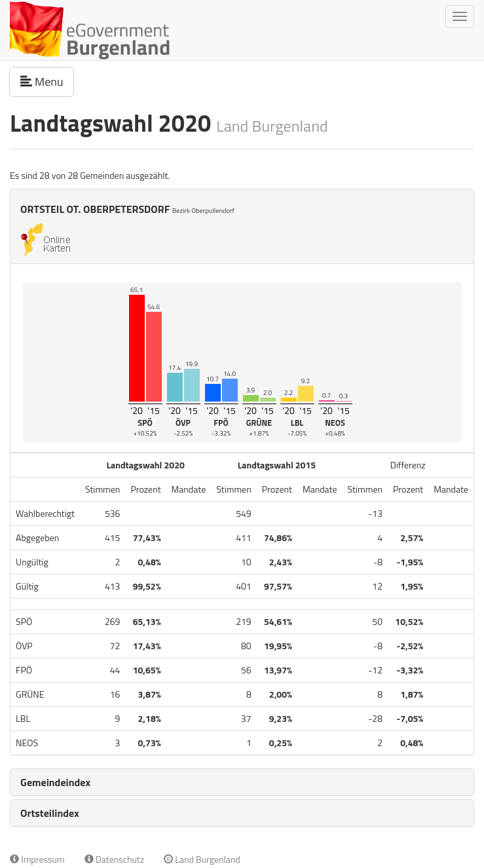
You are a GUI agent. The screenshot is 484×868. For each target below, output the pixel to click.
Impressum (37, 859)
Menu (47, 81)
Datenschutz (114, 859)
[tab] (242, 782)
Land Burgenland (202, 859)
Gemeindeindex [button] (55, 782)
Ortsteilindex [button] (50, 813)
